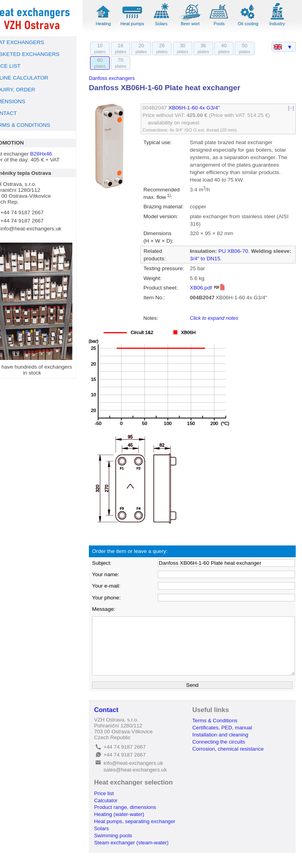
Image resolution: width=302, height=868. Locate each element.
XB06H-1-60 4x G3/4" (203, 108)
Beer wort (197, 24)
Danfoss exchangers (124, 78)
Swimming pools (125, 850)
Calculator (118, 815)
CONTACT (16, 113)
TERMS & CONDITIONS (33, 125)
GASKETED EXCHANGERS (38, 54)
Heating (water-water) (131, 829)
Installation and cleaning (226, 750)
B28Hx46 (53, 154)
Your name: (118, 589)
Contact (118, 725)
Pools (224, 24)
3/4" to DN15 (231, 266)
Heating (115, 24)
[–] (291, 108)
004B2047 (164, 108)
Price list (116, 808)
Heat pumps (142, 24)
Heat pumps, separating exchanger (147, 836)
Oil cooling (251, 24)
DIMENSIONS (20, 101)
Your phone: (119, 613)
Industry (278, 24)
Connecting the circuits (225, 757)
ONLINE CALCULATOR (32, 78)
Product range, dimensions (137, 823)
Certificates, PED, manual (228, 743)
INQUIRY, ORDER (25, 90)
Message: (116, 624)
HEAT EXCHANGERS (30, 42)
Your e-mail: (118, 601)
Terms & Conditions (221, 735)
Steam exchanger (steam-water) (143, 858)
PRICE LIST (18, 66)
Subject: (114, 578)
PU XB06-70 (240, 259)
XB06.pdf (214, 303)
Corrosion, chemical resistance (234, 764)
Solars (169, 24)
